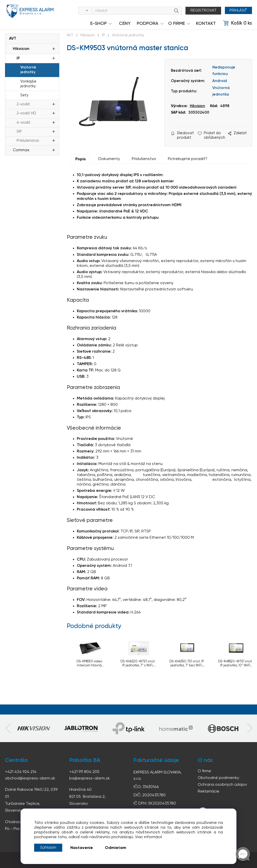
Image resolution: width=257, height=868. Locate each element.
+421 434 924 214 (21, 772)
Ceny (125, 24)
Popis (81, 159)
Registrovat (203, 11)
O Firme (177, 24)
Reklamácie (209, 792)
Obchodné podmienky (218, 778)
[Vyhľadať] (85, 11)
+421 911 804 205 (84, 772)
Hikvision (21, 49)
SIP (19, 132)
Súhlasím (48, 848)
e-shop (99, 24)
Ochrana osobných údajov (222, 785)
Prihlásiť (238, 11)
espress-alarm (30, 12)
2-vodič (23, 104)
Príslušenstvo (28, 141)
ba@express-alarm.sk (90, 778)
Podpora (148, 24)
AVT (13, 39)
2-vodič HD (26, 113)
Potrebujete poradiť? (188, 159)
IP (18, 58)
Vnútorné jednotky (28, 70)
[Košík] (238, 23)
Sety (24, 95)
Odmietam (116, 848)
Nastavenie (82, 848)
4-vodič (23, 123)
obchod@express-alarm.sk (30, 778)
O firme (204, 771)
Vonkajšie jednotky (28, 84)
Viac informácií (148, 837)
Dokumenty (109, 159)
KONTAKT (206, 24)
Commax (21, 150)
